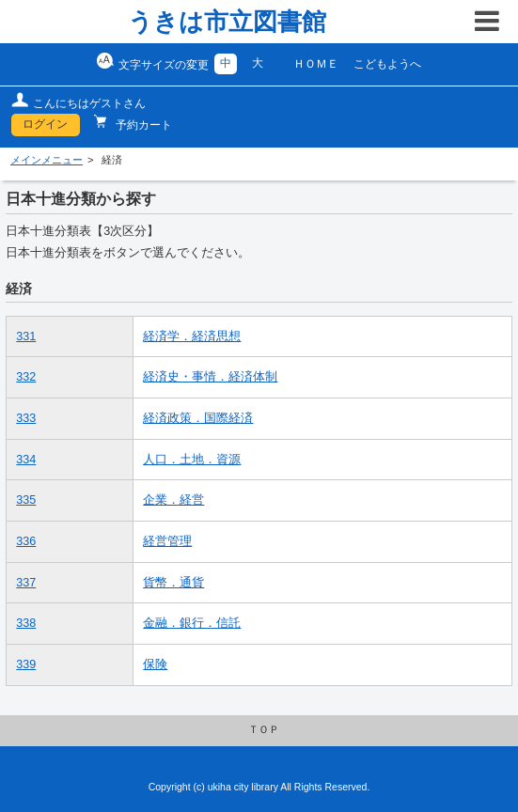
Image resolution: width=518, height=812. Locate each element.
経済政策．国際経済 (198, 418)
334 (26, 460)
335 (26, 500)
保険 (155, 664)
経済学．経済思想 (192, 336)
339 (26, 664)
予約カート (142, 125)
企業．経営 (173, 500)
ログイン (45, 124)
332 (26, 377)
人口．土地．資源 (192, 460)
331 (26, 336)
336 (26, 541)
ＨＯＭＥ (316, 64)
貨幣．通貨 (173, 583)
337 (26, 583)
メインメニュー (47, 160)
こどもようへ (387, 64)
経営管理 (167, 541)
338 (26, 623)
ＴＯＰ (264, 729)
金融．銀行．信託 (192, 623)
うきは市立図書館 (227, 22)
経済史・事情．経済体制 (210, 377)
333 (26, 418)
